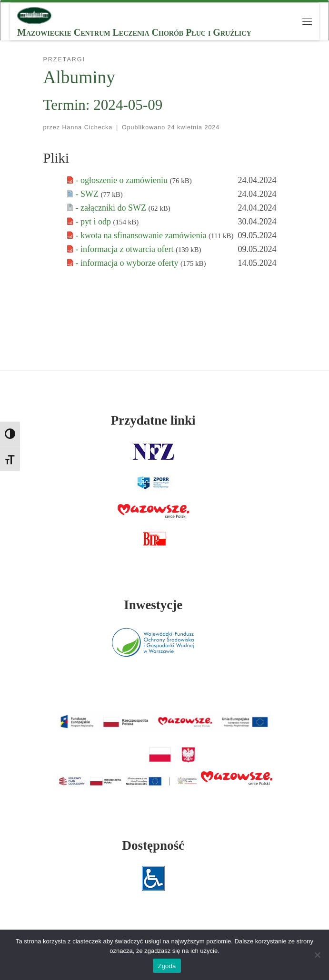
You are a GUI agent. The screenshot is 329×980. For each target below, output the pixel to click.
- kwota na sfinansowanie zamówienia (142, 235)
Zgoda (167, 966)
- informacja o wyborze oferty (128, 263)
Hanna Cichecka (88, 127)
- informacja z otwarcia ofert (126, 249)
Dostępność (153, 845)
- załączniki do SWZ (112, 208)
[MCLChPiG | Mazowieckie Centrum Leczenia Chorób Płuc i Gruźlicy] (34, 15)
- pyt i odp (95, 222)
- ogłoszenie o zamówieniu (123, 180)
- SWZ (88, 194)
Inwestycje (153, 605)
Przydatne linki (153, 420)
